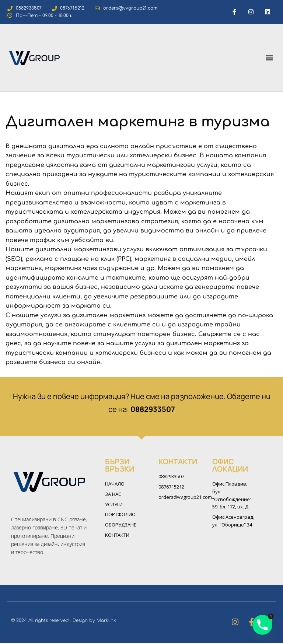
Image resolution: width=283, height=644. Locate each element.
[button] (270, 58)
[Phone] (262, 625)
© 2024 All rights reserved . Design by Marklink (64, 621)
